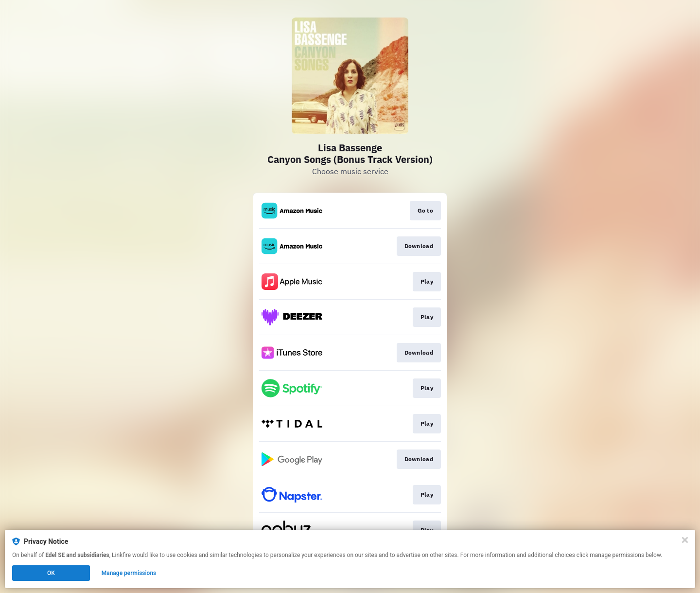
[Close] (685, 540)
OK (51, 573)
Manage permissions (129, 573)
